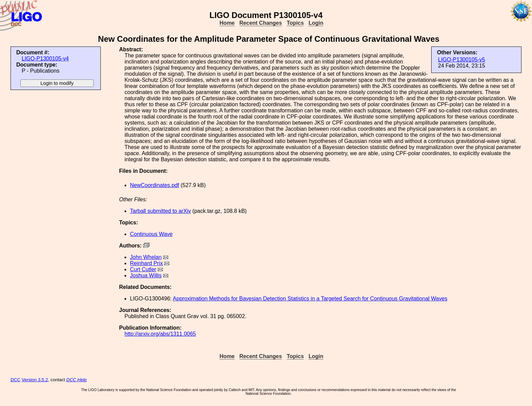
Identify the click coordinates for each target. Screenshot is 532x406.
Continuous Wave (151, 234)
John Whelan (146, 257)
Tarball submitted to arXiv (160, 211)
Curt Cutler (143, 269)
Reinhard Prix (146, 263)
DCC (15, 380)
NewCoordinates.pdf (155, 185)
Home (227, 23)
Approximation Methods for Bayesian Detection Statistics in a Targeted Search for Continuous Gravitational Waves (310, 299)
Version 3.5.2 (35, 380)
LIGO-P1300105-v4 (45, 59)
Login (316, 23)
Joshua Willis (146, 275)
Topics (295, 23)
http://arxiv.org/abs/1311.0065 (160, 334)
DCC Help (77, 380)
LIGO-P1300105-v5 (462, 60)
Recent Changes (261, 23)
